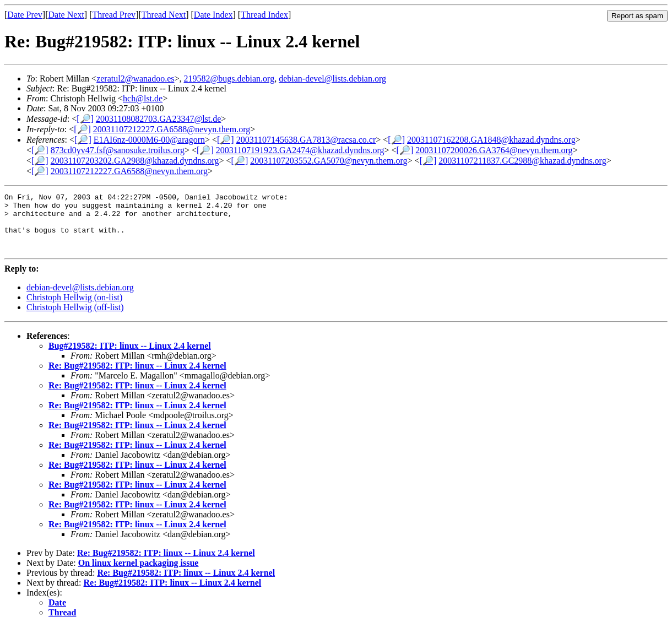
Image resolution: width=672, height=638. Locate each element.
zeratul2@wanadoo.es (135, 79)
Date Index (213, 15)
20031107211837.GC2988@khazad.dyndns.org (522, 161)
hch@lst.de (143, 98)
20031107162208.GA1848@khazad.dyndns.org (491, 140)
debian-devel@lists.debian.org (332, 79)
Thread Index (264, 15)
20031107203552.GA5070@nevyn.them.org (329, 161)
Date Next (66, 15)
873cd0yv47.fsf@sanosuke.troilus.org (118, 150)
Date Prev (25, 15)
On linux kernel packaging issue (139, 574)
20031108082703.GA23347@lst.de (158, 119)
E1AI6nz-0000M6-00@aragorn (149, 140)
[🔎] (85, 119)
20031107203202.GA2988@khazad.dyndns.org (135, 161)
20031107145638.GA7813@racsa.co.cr (306, 140)
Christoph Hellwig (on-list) (74, 309)
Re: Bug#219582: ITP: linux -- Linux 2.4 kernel (137, 377)
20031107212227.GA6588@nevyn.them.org (172, 129)
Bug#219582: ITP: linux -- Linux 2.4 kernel (130, 357)
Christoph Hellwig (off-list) (75, 319)
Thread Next (164, 15)
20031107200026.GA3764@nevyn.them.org (494, 150)
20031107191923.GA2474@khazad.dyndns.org (300, 150)
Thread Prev (114, 15)
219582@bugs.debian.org (229, 79)
